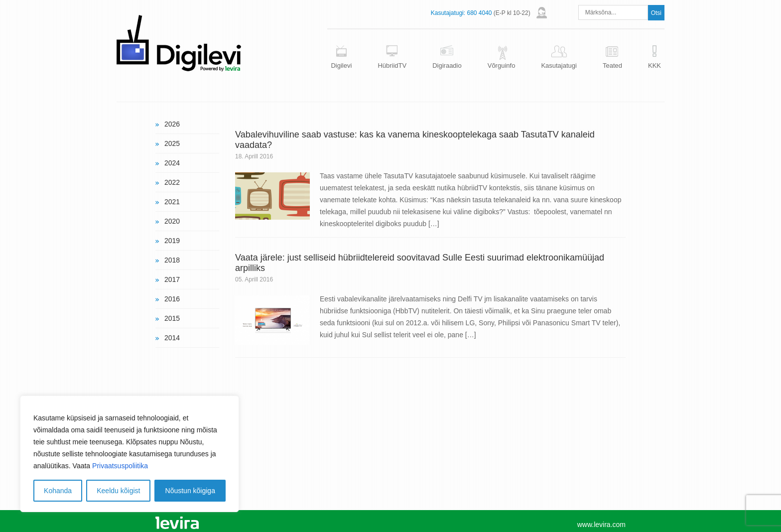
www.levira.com (601, 525)
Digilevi (341, 66)
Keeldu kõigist (118, 491)
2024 (172, 163)
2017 (172, 279)
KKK (654, 66)
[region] (130, 454)
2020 (172, 221)
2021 (172, 202)
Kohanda (58, 491)
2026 (172, 124)
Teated (612, 66)
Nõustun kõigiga (190, 491)
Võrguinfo (502, 66)
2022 (172, 182)
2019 (172, 241)
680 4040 (479, 13)
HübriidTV (392, 66)
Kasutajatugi (559, 66)
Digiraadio (447, 66)
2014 (172, 338)
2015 (172, 318)
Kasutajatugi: (448, 13)
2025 (172, 143)
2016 (172, 299)
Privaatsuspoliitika (120, 466)
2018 (172, 260)
